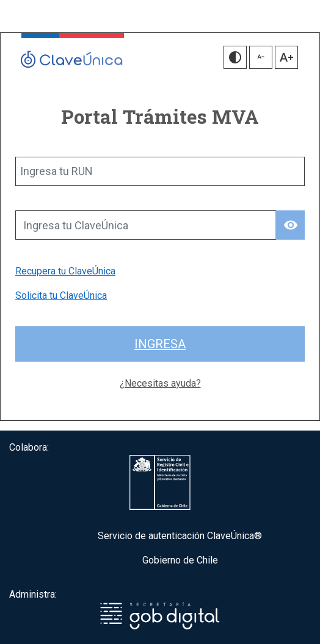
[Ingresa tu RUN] (160, 171)
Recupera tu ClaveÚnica (65, 271)
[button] (235, 57)
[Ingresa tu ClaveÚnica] (146, 225)
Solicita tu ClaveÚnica (61, 295)
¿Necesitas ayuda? (160, 383)
